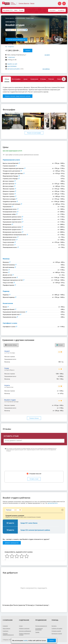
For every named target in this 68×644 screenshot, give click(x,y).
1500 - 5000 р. (60, 357)
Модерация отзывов (57, 634)
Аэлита (7, 385)
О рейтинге (5, 631)
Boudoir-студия (10, 400)
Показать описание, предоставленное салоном (18, 96)
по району (61, 10)
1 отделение (11, 57)
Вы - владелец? (10, 47)
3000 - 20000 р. (59, 359)
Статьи (21, 626)
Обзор (7, 79)
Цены (16, 10)
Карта (59, 79)
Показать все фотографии (34, 133)
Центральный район (14, 69)
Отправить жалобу (56, 631)
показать (28, 51)
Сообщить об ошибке (57, 629)
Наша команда (6, 629)
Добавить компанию (24, 629)
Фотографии (16, 79)
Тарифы (37, 632)
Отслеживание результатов (39, 629)
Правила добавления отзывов (24, 634)
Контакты (54, 626)
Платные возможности (41, 626)
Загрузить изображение (25, 631)
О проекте (5, 626)
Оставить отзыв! (34, 479)
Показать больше (34, 418)
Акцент (7, 351)
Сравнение (34, 79)
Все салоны (8, 10)
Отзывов (21, 30)
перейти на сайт (12, 64)
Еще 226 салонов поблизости (16, 40)
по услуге (53, 10)
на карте (47, 55)
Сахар (7, 368)
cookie (25, 641)
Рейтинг (51, 79)
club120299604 (12, 66)
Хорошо (52, 641)
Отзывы (21, 10)
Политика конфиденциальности (8, 634)
